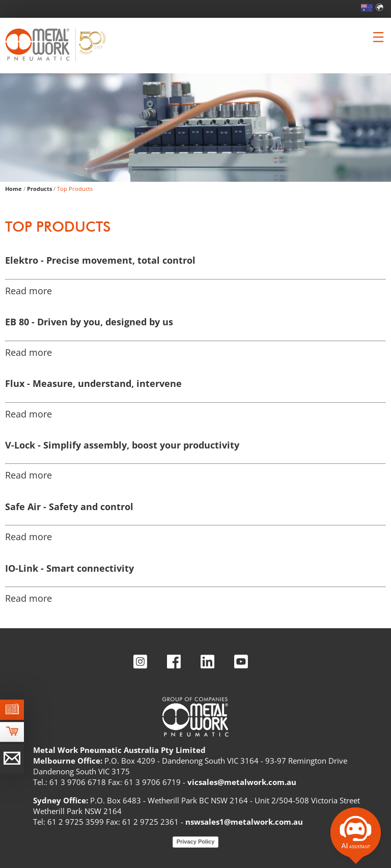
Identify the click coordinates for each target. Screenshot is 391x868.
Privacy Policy (196, 842)
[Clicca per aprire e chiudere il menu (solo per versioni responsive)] (378, 37)
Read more (29, 291)
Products (39, 189)
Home (13, 189)
